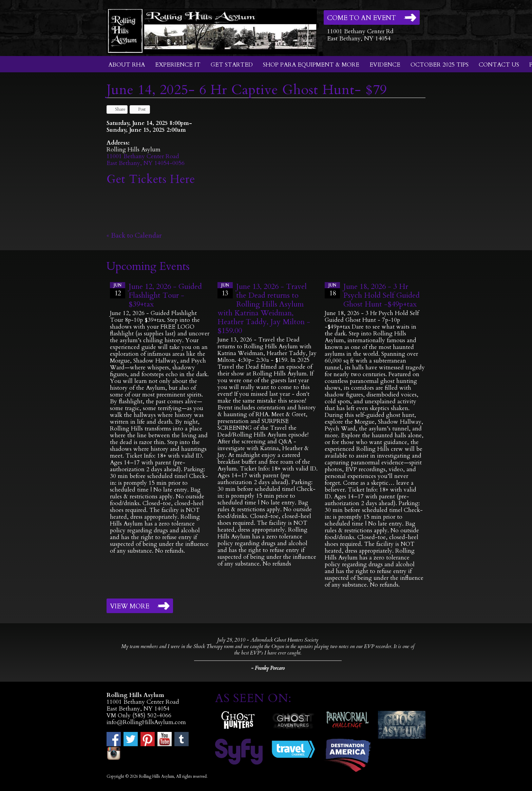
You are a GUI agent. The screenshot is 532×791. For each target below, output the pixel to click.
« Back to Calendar (134, 235)
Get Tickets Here (151, 179)
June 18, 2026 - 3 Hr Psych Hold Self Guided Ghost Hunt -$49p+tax (382, 295)
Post (139, 109)
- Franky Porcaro (268, 668)
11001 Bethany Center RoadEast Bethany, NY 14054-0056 (146, 160)
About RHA (127, 65)
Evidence (385, 65)
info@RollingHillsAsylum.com (146, 722)
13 (225, 290)
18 (332, 290)
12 (118, 290)
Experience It (178, 65)
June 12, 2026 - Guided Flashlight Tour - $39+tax (165, 295)
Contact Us (499, 65)
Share (117, 109)
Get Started (232, 65)
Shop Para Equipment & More (311, 65)
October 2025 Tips (440, 65)
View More (130, 606)
